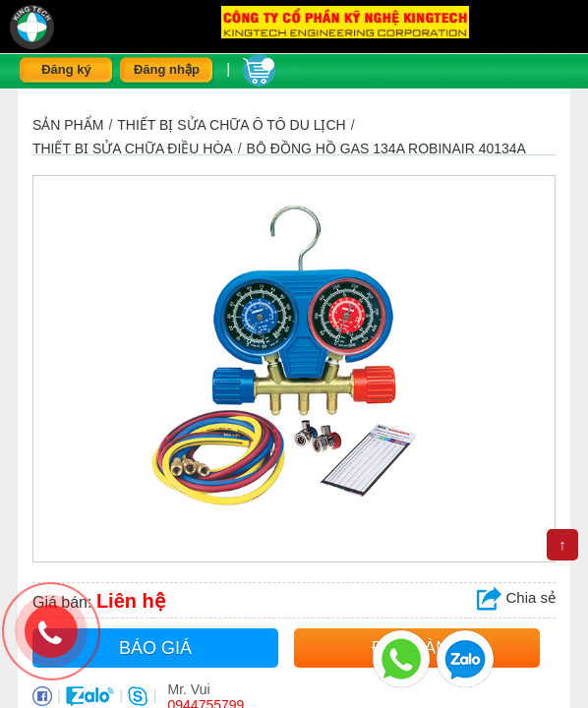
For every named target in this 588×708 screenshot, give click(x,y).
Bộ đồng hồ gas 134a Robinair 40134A (386, 148)
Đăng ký (66, 69)
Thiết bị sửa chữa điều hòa (133, 148)
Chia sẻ (516, 597)
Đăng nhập (167, 69)
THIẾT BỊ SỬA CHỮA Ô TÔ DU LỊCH (231, 125)
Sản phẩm (68, 125)
